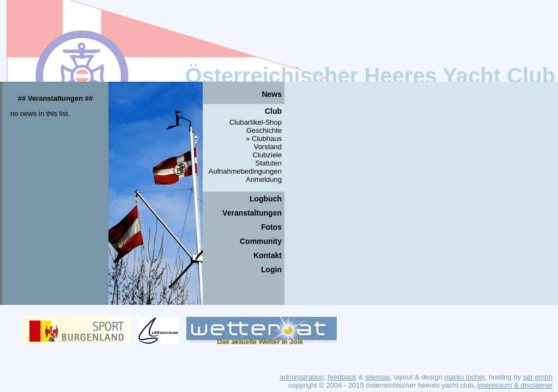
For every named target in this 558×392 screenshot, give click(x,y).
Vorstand (268, 147)
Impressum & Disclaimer (515, 385)
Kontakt (268, 255)
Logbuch (266, 199)
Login (271, 269)
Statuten (269, 163)
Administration (302, 377)
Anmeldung (264, 179)
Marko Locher (464, 377)
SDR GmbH (538, 377)
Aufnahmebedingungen (245, 171)
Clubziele (267, 155)
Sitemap (378, 377)
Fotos (271, 227)
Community (261, 241)
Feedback (342, 377)
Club (273, 111)
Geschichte (264, 130)
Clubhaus (267, 139)
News (272, 94)
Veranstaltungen (252, 213)
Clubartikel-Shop (256, 122)
